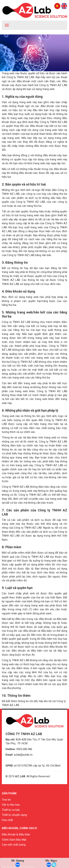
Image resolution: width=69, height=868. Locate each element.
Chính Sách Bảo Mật (14, 840)
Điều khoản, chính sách (19, 828)
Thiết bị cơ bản (11, 810)
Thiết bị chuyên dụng (14, 815)
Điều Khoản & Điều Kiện (16, 834)
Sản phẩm (9, 793)
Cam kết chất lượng (14, 845)
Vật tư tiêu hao (11, 805)
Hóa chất (7, 820)
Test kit (6, 800)
